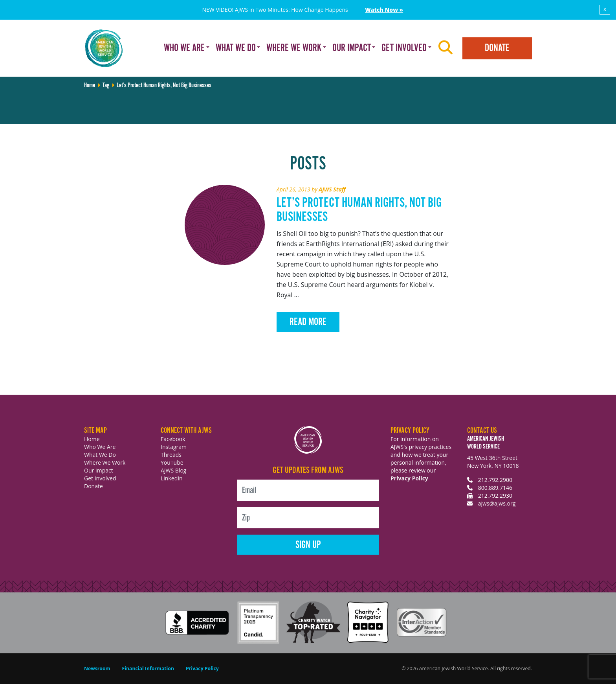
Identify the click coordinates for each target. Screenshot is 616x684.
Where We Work (105, 462)
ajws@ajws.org (497, 503)
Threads (171, 455)
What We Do (100, 455)
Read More (308, 322)
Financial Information (148, 668)
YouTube (172, 462)
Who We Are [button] (184, 48)
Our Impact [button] (352, 48)
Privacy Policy (409, 478)
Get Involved (100, 478)
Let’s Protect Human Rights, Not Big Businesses (359, 210)
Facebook (173, 439)
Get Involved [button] (404, 48)
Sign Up (308, 545)
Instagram (174, 447)
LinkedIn (172, 478)
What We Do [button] (236, 48)
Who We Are (100, 447)
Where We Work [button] (294, 48)
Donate (497, 48)
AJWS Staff (332, 189)
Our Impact (99, 470)
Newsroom (97, 668)
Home (90, 85)
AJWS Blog (173, 470)
